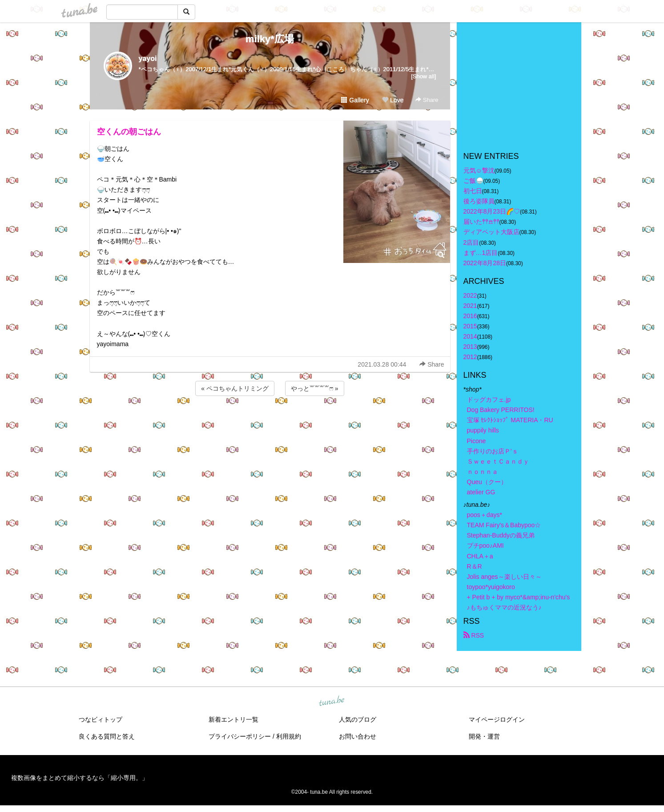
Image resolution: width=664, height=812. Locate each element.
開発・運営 (484, 736)
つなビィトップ (101, 719)
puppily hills (486, 430)
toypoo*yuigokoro (491, 587)
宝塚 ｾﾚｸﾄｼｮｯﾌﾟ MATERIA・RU (510, 420)
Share (427, 100)
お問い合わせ (358, 736)
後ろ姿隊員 (479, 201)
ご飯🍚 (473, 181)
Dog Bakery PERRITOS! (501, 410)
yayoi (148, 59)
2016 (470, 316)
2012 (470, 357)
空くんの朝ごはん (129, 132)
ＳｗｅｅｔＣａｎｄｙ (498, 461)
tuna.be (332, 702)
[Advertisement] (270, 422)
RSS (474, 635)
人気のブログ (358, 719)
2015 (470, 326)
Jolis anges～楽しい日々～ (504, 577)
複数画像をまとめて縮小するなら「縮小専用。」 (80, 778)
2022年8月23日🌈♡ (492, 211)
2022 (470, 295)
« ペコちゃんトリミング (235, 388)
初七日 (473, 191)
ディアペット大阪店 (491, 232)
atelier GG (481, 492)
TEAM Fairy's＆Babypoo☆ (504, 525)
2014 (470, 336)
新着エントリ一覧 (233, 719)
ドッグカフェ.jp (489, 400)
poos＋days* (485, 515)
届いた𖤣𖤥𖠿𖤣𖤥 (481, 222)
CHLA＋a (480, 556)
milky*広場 (270, 39)
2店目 (471, 242)
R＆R (475, 566)
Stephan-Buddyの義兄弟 (501, 535)
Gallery (355, 100)
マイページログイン (497, 719)
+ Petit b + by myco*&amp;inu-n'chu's (519, 597)
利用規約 (289, 736)
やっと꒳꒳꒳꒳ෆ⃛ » (315, 388)
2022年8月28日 (485, 263)
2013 (470, 347)
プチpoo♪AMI (485, 545)
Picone (477, 441)
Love (393, 100)
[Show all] (423, 76)
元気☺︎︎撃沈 (479, 170)
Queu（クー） (487, 482)
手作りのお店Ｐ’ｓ (493, 451)
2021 (470, 306)
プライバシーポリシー (240, 736)
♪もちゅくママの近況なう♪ (504, 607)
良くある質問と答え (107, 736)
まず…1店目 (481, 253)
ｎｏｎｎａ (483, 472)
